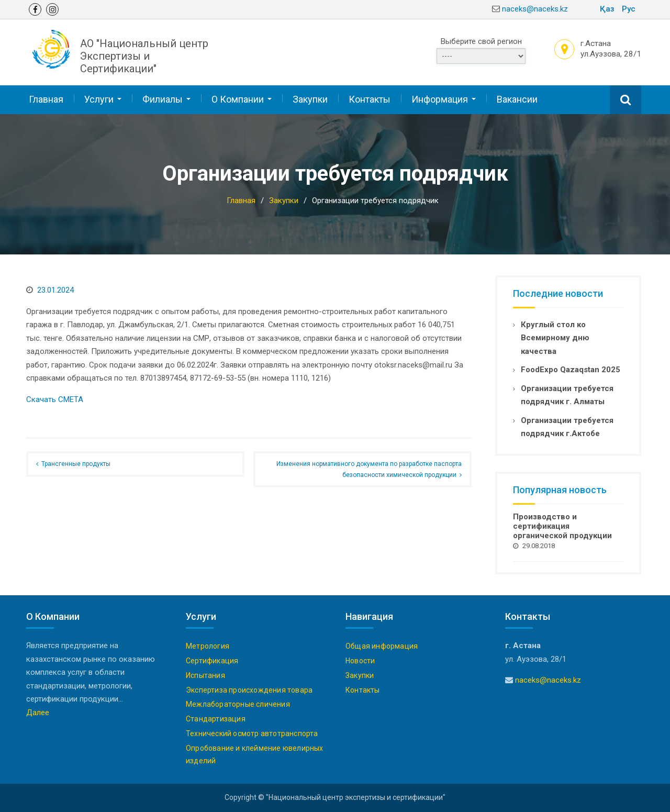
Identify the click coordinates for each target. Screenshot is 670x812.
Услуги (99, 99)
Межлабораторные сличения (238, 704)
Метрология (208, 646)
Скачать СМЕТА (55, 399)
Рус (629, 9)
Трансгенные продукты (76, 464)
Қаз (607, 9)
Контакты (370, 99)
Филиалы (163, 99)
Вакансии (517, 99)
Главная (46, 99)
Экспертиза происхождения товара (249, 690)
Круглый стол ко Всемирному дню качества (555, 338)
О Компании (238, 99)
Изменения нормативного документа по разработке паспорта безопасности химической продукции (369, 469)
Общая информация (382, 646)
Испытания (205, 675)
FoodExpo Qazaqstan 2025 (571, 370)
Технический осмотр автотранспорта (252, 733)
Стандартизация (216, 719)
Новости (360, 661)
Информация (440, 99)
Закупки (310, 99)
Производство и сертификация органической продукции (562, 526)
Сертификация (212, 661)
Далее (38, 713)
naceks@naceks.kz (535, 9)
